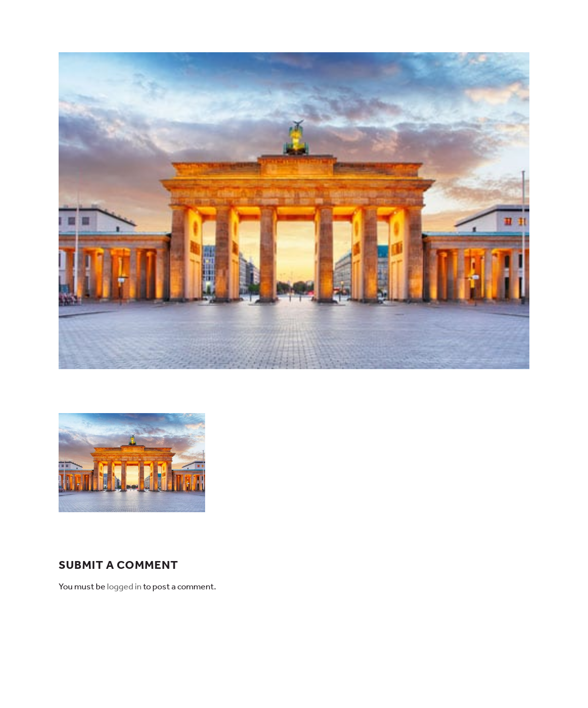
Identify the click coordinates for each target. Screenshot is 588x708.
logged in (124, 586)
